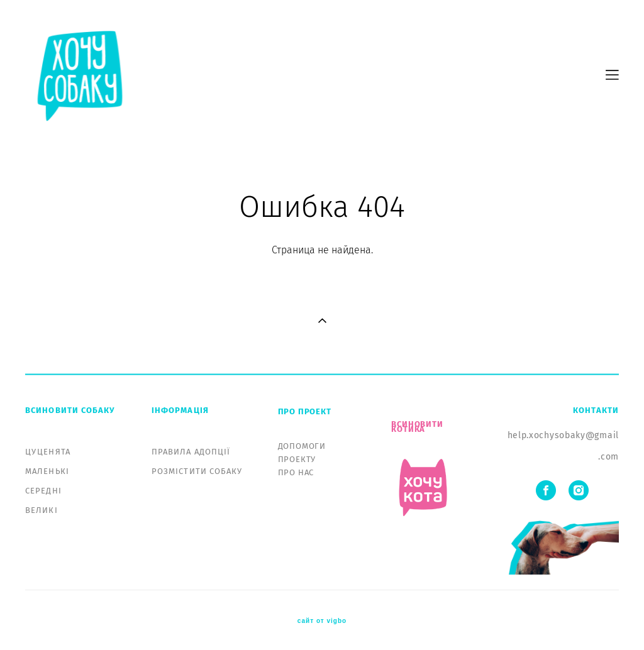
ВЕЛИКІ (42, 510)
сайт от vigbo (322, 621)
